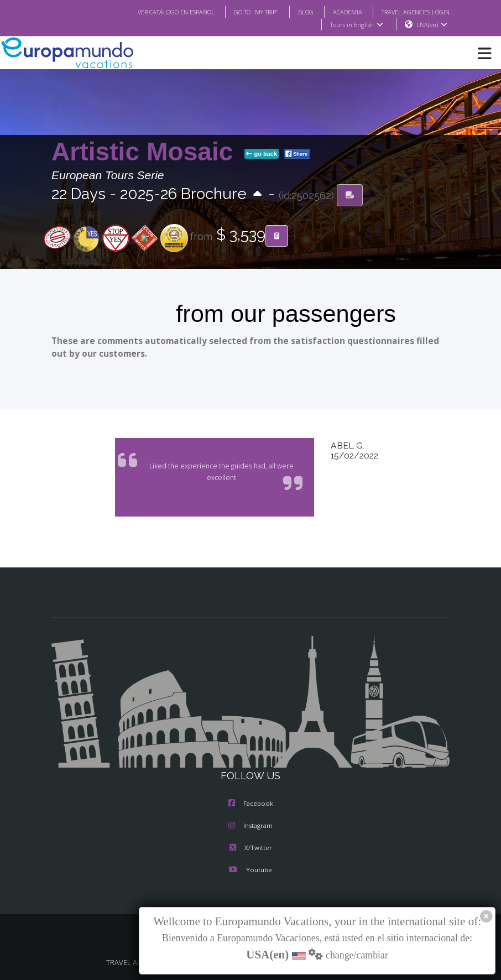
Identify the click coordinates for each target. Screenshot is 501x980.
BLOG (294, 12)
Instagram (251, 826)
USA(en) (432, 25)
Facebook (251, 804)
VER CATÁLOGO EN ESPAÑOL (154, 12)
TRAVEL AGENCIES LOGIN (411, 12)
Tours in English (356, 25)
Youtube (251, 870)
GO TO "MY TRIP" (242, 12)
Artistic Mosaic (146, 152)
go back (262, 154)
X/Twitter (250, 848)
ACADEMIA (338, 12)
